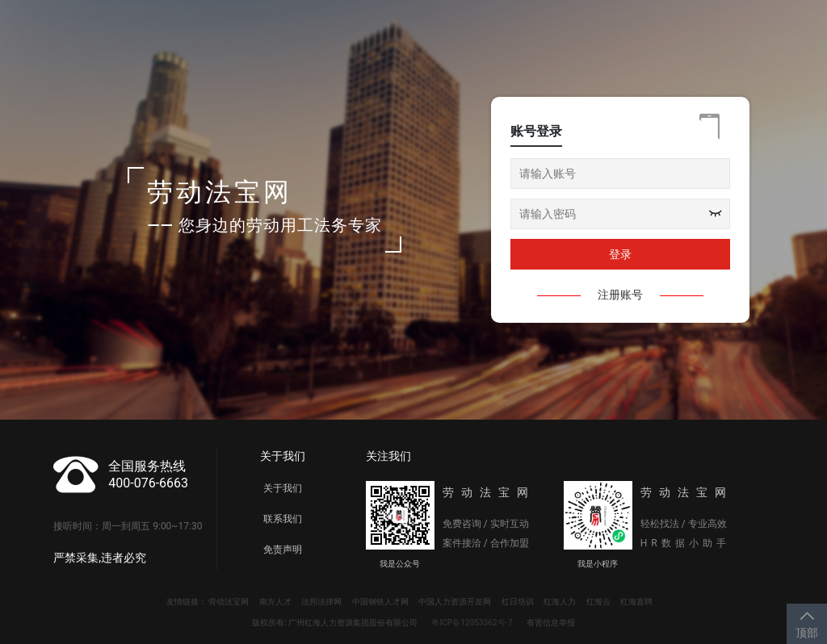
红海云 (598, 602)
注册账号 (620, 295)
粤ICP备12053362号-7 (472, 623)
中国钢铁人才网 (380, 602)
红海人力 (560, 602)
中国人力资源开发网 (455, 602)
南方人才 (275, 602)
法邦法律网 (321, 602)
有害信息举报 (551, 623)
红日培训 (518, 602)
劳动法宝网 (229, 602)
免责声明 (283, 550)
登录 (620, 254)
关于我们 (283, 488)
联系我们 (283, 519)
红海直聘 (636, 602)
